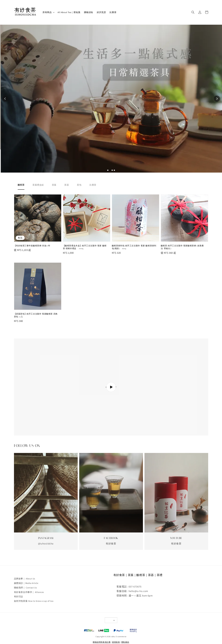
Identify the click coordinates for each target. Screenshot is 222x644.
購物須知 (89, 12)
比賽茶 (113, 12)
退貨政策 (116, 642)
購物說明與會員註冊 (102, 642)
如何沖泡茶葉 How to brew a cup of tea (34, 601)
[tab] (108, 170)
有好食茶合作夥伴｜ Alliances (29, 592)
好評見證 (101, 12)
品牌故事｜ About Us (25, 579)
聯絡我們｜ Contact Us (25, 588)
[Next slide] (217, 99)
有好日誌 (18, 596)
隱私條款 (125, 642)
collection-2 (111, 387)
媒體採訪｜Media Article (26, 583)
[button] (193, 12)
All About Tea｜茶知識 (69, 12)
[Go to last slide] (5, 99)
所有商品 (47, 12)
